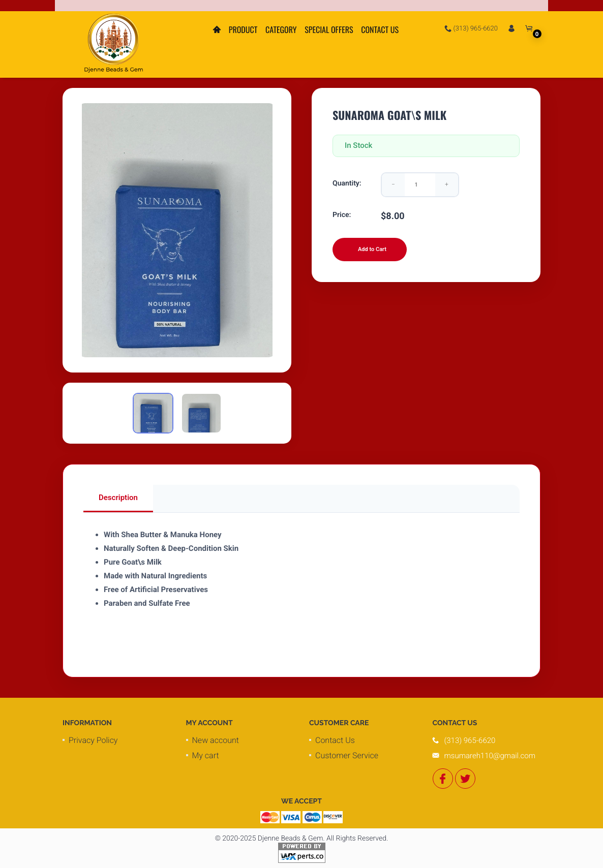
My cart (206, 755)
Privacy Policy (93, 740)
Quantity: (347, 183)
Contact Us (380, 29)
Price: (342, 215)
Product (243, 29)
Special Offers (329, 29)
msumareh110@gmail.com (490, 756)
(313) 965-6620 (471, 28)
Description (118, 498)
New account (216, 740)
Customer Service (347, 755)
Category (281, 29)
